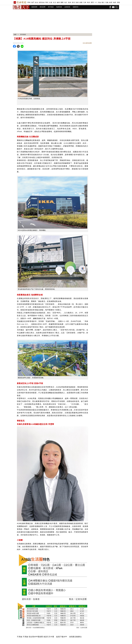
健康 (58, 2)
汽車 (85, 2)
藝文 (103, 2)
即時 (29, 2)
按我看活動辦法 (75, 637)
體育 (92, 2)
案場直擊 (43, 7)
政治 (37, 2)
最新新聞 (34, 7)
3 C (96, 2)
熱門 (33, 2)
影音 (73, 2)
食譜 (111, 2)
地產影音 (76, 7)
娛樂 (81, 2)
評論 (99, 2)
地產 (114, 2)
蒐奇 (70, 2)
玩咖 (107, 2)
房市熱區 (51, 7)
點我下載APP (62, 637)
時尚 (89, 2)
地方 (66, 2)
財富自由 (42, 2)
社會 (51, 2)
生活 (54, 2)
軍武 (47, 2)
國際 (62, 2)
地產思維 (59, 7)
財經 (77, 2)
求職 (118, 2)
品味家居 (67, 7)
